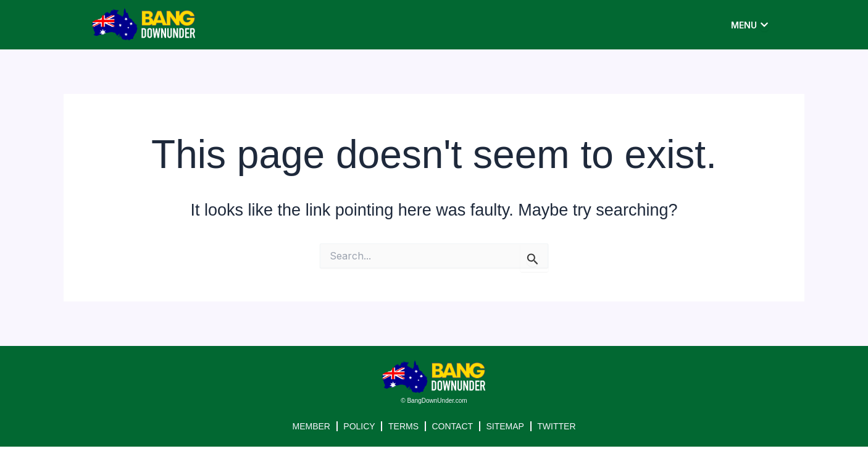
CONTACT (453, 426)
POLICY (358, 426)
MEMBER (310, 426)
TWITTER (557, 426)
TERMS (403, 426)
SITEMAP (505, 426)
